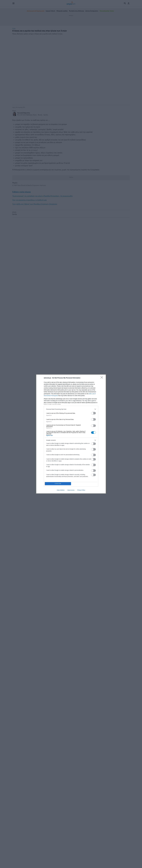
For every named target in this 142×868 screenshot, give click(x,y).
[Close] (102, 378)
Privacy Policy (81, 490)
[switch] (93, 413)
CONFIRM (58, 484)
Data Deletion (61, 490)
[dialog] (71, 434)
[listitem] (71, 409)
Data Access (71, 490)
